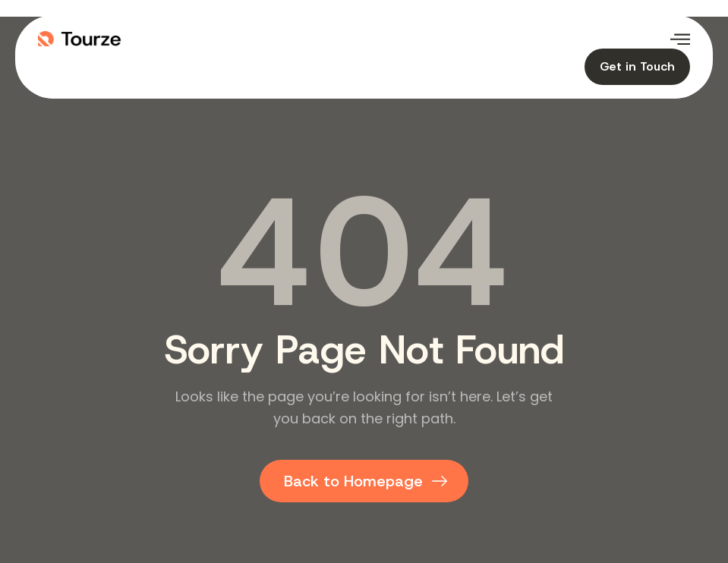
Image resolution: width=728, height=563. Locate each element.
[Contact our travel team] (637, 67)
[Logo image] (201, 39)
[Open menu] (680, 39)
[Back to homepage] (364, 481)
